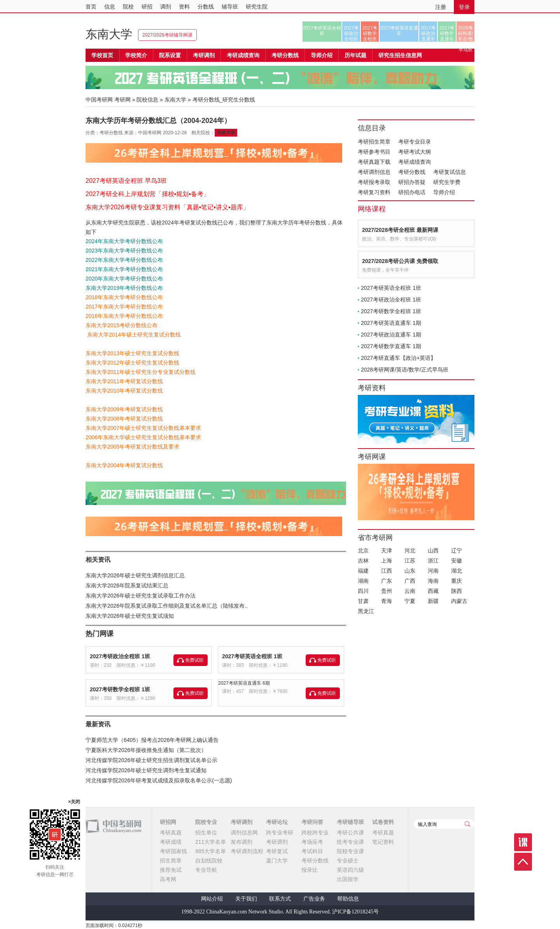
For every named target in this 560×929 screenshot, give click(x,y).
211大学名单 (211, 842)
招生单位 (206, 833)
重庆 (457, 581)
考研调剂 (204, 55)
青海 (387, 601)
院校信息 (147, 100)
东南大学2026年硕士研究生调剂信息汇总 (135, 575)
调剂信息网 (244, 833)
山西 (433, 550)
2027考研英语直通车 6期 (244, 683)
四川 (363, 591)
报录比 (310, 870)
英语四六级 (350, 870)
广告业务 (314, 899)
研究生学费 (447, 182)
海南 (433, 581)
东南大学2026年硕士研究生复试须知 (130, 616)
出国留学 (348, 879)
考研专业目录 (415, 142)
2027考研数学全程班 (370, 33)
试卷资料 (383, 822)
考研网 (122, 100)
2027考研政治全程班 (351, 33)
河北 (410, 550)
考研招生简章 (374, 142)
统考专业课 (350, 842)
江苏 (410, 561)
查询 (467, 824)
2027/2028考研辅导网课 (167, 35)
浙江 (433, 561)
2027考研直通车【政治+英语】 (398, 358)
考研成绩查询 (415, 162)
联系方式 (280, 899)
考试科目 (312, 851)
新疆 (433, 601)
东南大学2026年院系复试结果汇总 (127, 585)
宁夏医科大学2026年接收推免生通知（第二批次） (146, 750)
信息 (110, 7)
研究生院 (257, 7)
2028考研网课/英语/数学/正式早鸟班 (465, 33)
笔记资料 (383, 842)
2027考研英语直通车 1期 (391, 323)
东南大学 (109, 34)
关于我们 (246, 899)
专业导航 (206, 870)
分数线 (206, 7)
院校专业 (206, 822)
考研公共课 (350, 833)
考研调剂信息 (374, 172)
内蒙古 (459, 601)
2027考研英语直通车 (399, 31)
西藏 (433, 591)
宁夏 (410, 601)
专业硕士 (348, 861)
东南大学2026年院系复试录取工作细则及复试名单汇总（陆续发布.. (167, 606)
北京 (363, 550)
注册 (441, 7)
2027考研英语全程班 (322, 31)
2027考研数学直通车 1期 (391, 346)
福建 (363, 571)
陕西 (457, 591)
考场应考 (312, 842)
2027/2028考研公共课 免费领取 (400, 261)
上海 (387, 561)
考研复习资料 (374, 192)
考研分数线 (412, 172)
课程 (523, 842)
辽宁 (457, 550)
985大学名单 (211, 851)
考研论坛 (277, 822)
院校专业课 (350, 851)
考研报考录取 (374, 182)
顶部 (523, 862)
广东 (387, 581)
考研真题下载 (374, 162)
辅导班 (230, 7)
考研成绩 (171, 842)
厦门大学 (277, 861)
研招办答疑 (412, 182)
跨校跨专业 (315, 833)
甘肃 (363, 601)
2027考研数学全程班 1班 (120, 689)
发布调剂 (241, 842)
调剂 (166, 7)
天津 (387, 550)
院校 (128, 7)
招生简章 (171, 861)
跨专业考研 (280, 833)
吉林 (363, 561)
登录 (464, 7)
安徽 (457, 561)
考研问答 (312, 822)
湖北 (457, 571)
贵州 (387, 591)
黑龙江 (366, 611)
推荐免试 (171, 870)
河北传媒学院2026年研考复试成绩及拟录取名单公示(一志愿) (159, 780)
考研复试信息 (450, 172)
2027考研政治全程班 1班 (120, 656)
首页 (91, 7)
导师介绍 (322, 55)
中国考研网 (113, 826)
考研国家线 (173, 851)
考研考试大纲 (415, 152)
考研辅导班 (350, 822)
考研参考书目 (374, 152)
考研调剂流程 (247, 851)
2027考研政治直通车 (428, 33)
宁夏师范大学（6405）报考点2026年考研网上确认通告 (152, 740)
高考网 (168, 879)
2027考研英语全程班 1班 (252, 656)
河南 (433, 571)
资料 (184, 7)
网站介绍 (212, 899)
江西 (387, 571)
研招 (147, 7)
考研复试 (277, 851)
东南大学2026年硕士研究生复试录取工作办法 (141, 596)
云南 (410, 591)
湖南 (363, 581)
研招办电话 (412, 192)
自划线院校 (209, 861)
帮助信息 (348, 899)
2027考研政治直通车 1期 (391, 335)
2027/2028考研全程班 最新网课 (400, 230)
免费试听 (194, 660)
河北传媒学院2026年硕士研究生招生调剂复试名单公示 (151, 760)
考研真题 (171, 833)
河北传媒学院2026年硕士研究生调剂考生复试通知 (146, 770)
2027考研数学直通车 (447, 33)
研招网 (168, 822)
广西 (410, 581)
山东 (410, 571)
